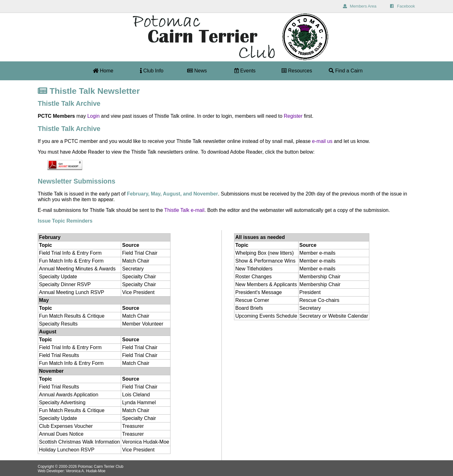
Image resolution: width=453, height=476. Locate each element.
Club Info (152, 71)
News (197, 71)
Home (103, 71)
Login (93, 116)
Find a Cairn (346, 71)
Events (245, 71)
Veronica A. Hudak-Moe (86, 471)
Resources (297, 71)
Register (293, 116)
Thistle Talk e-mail (184, 210)
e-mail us (322, 141)
